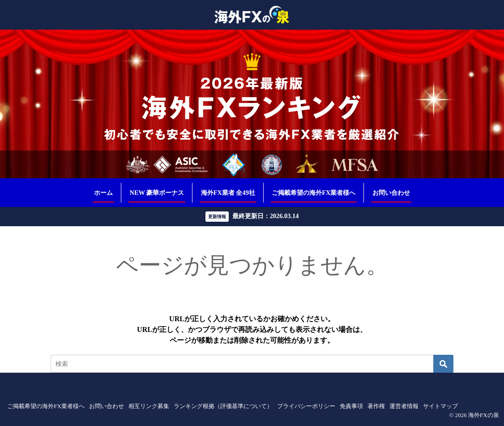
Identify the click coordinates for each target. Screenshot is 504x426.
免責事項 (351, 406)
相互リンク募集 (149, 406)
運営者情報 (404, 406)
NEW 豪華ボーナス (157, 193)
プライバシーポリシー (306, 406)
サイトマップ (440, 406)
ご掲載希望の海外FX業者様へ (314, 193)
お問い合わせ (391, 193)
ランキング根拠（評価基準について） (223, 406)
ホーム (103, 193)
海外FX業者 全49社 (228, 193)
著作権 (376, 406)
